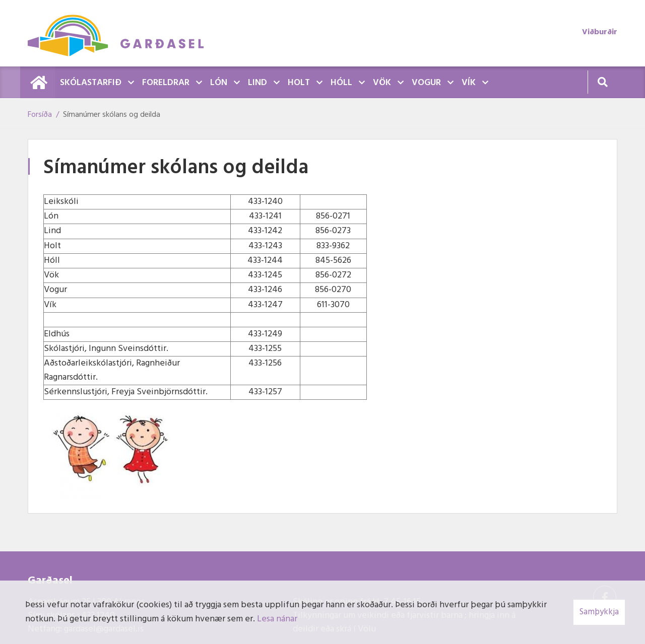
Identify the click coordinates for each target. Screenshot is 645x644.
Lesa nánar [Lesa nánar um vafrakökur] (277, 619)
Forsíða (40, 115)
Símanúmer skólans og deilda (112, 115)
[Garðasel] (121, 33)
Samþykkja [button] (599, 612)
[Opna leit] (602, 82)
